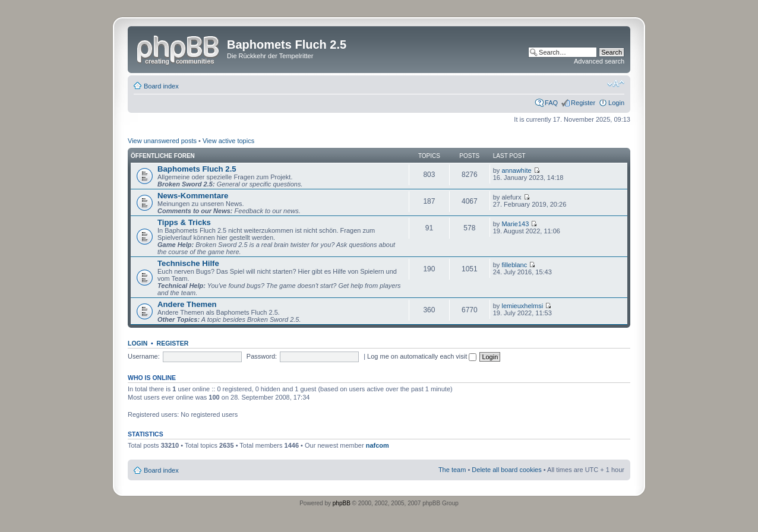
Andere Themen (187, 304)
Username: (144, 356)
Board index (161, 86)
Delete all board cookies (506, 470)
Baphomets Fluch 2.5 (197, 169)
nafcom (378, 445)
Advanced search (599, 61)
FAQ (551, 103)
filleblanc (514, 265)
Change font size (616, 84)
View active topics (228, 141)
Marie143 (515, 224)
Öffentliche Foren (163, 156)
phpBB (342, 503)
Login (616, 103)
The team (452, 470)
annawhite (516, 170)
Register (583, 103)
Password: (262, 356)
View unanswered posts (162, 141)
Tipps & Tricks (184, 222)
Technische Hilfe (188, 263)
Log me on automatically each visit (422, 356)
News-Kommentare (193, 196)
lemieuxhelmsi (522, 306)
